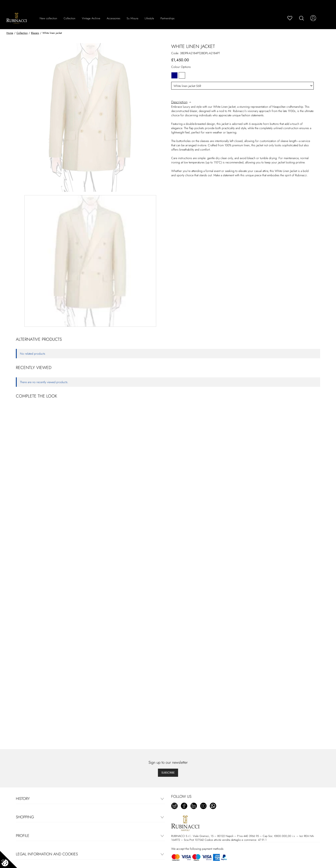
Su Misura (132, 18)
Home (10, 33)
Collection (70, 18)
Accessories (113, 18)
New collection (48, 18)
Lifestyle (149, 18)
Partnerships (167, 18)
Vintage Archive (91, 18)
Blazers (35, 33)
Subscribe (168, 773)
